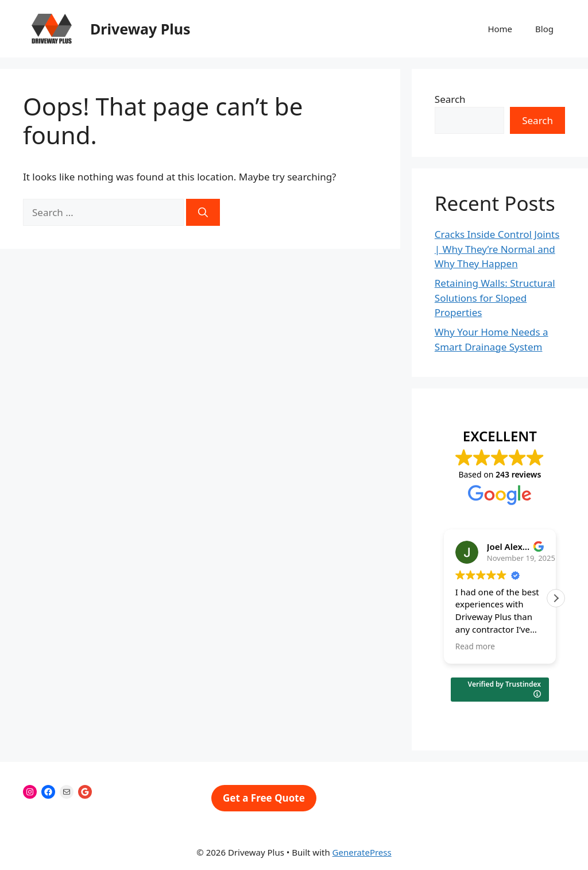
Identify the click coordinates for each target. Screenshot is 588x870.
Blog (544, 29)
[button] (556, 598)
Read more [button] (475, 646)
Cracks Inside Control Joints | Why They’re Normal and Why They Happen (497, 249)
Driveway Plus (140, 29)
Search (450, 99)
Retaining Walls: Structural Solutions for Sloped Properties (495, 298)
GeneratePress (362, 852)
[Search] (203, 213)
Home (500, 29)
